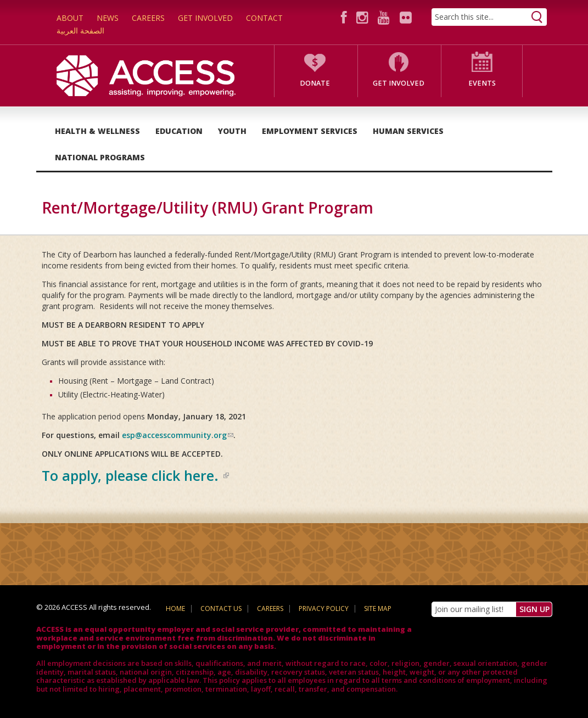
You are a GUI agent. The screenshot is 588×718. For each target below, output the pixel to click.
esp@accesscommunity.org (178, 435)
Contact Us (221, 608)
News (108, 18)
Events (482, 83)
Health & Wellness (97, 131)
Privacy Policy (324, 608)
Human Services (408, 131)
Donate (315, 83)
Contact (264, 18)
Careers (148, 18)
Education (179, 131)
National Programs (100, 157)
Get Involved (205, 18)
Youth (232, 131)
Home (175, 608)
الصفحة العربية (80, 30)
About (70, 18)
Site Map (378, 608)
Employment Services (310, 131)
